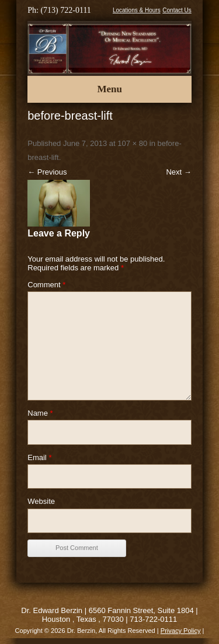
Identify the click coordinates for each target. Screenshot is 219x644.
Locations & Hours (137, 10)
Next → (178, 172)
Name (40, 413)
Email (39, 457)
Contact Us (177, 10)
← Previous (47, 172)
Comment (46, 285)
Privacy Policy (181, 631)
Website (41, 501)
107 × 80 (132, 143)
